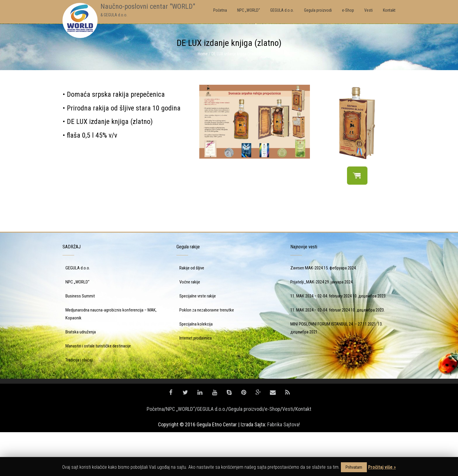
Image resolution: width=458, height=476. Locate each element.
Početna (155, 453)
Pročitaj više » (382, 467)
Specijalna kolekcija (196, 368)
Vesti (288, 453)
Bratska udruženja (81, 376)
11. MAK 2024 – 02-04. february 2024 (321, 340)
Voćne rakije (190, 326)
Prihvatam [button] (354, 467)
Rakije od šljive (192, 312)
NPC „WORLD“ (77, 326)
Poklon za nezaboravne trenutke (207, 354)
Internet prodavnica (196, 382)
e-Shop (273, 453)
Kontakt (303, 453)
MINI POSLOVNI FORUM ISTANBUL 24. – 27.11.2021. (334, 368)
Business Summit (80, 340)
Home (203, 54)
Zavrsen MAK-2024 (307, 312)
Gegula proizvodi (246, 453)
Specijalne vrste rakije (198, 340)
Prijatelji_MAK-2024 (307, 326)
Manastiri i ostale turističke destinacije (98, 390)
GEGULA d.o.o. (78, 312)
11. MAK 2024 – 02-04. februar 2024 (320, 354)
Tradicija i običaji (79, 404)
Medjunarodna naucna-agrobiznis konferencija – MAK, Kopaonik (111, 358)
